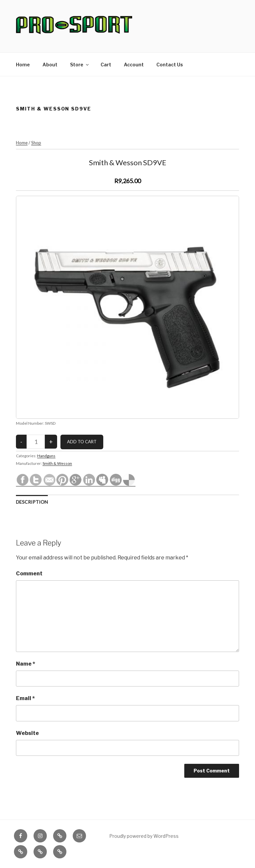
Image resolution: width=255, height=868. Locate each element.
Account (134, 65)
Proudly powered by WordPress (144, 836)
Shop (36, 143)
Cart (106, 65)
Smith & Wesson (57, 463)
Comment (29, 574)
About (50, 65)
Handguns (46, 456)
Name (26, 664)
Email (25, 698)
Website (27, 733)
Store (80, 65)
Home (23, 65)
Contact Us (170, 65)
